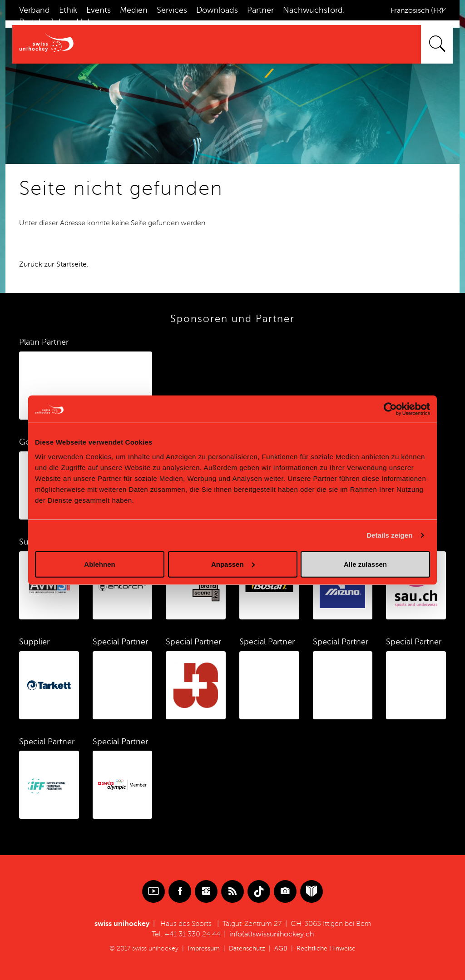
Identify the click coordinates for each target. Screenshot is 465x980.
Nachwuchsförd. (314, 10)
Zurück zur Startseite (53, 264)
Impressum (204, 948)
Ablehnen (99, 564)
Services (172, 10)
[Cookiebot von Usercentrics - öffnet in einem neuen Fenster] (390, 409)
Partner (260, 10)
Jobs (58, 22)
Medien (134, 10)
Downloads (217, 10)
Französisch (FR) (417, 10)
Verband (35, 10)
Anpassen (233, 564)
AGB (281, 948)
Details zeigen (389, 535)
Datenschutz (247, 948)
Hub (84, 22)
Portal (30, 22)
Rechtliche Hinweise (326, 948)
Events (99, 10)
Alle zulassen (365, 564)
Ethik (68, 10)
